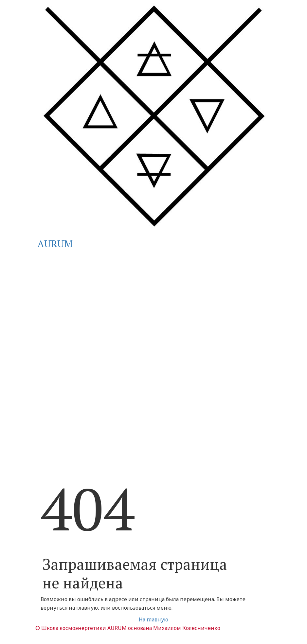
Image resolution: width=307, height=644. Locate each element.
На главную (153, 619)
